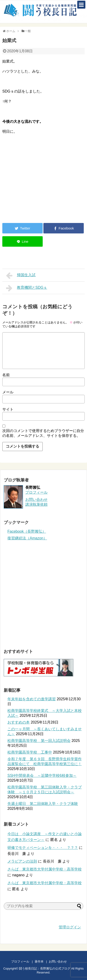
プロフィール (36, 492)
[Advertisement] (41, 181)
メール (8, 392)
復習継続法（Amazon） (27, 538)
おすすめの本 (19, 722)
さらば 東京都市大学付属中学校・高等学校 (45, 869)
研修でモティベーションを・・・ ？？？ (43, 848)
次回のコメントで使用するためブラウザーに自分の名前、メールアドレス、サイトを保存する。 (43, 433)
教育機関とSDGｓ (27, 288)
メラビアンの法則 (22, 861)
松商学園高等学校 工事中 (30, 752)
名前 (6, 375)
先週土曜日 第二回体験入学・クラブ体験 (43, 804)
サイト (8, 409)
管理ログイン (70, 927)
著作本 (39, 962)
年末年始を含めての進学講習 (32, 699)
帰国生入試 (21, 276)
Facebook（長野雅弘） (27, 531)
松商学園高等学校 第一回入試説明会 (39, 741)
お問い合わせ (62, 962)
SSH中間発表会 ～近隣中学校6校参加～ (42, 776)
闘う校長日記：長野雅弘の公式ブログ (45, 968)
